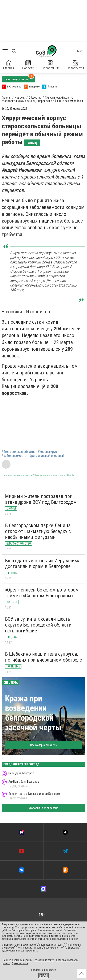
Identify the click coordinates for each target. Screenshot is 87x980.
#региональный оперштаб (47, 456)
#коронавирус (47, 452)
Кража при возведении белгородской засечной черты (33, 713)
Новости (28, 65)
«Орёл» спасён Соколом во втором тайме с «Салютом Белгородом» (42, 593)
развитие (51, 970)
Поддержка (37, 970)
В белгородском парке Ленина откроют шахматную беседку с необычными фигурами (38, 531)
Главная (9, 65)
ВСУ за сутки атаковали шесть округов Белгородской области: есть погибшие (39, 625)
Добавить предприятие (44, 808)
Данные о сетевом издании (17, 960)
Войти (80, 51)
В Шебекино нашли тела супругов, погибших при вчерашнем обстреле (43, 657)
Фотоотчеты (75, 65)
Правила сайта (20, 963)
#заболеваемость (14, 456)
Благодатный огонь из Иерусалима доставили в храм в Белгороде (43, 564)
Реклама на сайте (44, 960)
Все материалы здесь (44, 745)
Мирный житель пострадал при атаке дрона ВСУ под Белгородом (41, 499)
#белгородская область (18, 452)
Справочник (50, 65)
